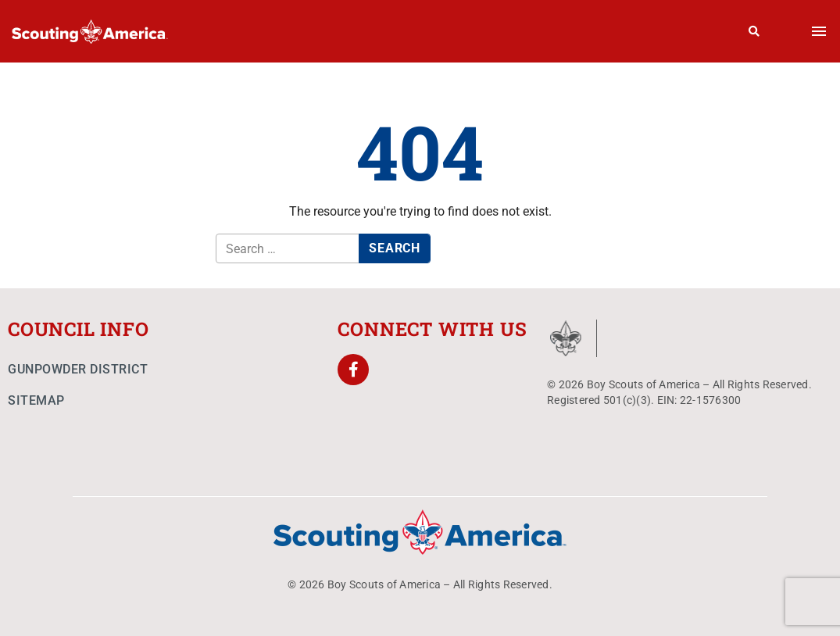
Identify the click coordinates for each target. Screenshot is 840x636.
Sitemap (36, 400)
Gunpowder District (78, 369)
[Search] (754, 31)
